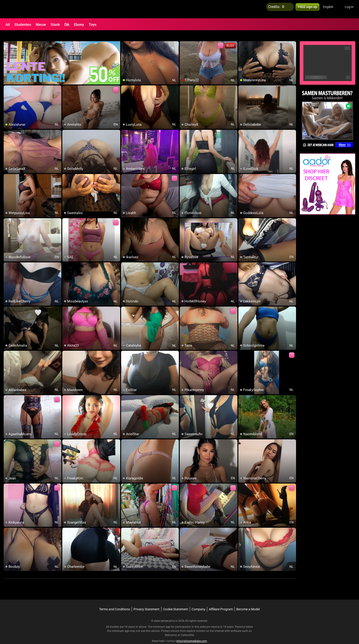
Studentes (23, 25)
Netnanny (171, 627)
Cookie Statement (176, 601)
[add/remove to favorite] (125, 37)
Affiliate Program (221, 601)
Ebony (79, 25)
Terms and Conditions (115, 601)
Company (199, 601)
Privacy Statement (147, 601)
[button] (331, 9)
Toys (92, 25)
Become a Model (248, 601)
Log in (349, 9)
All (8, 25)
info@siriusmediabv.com (192, 633)
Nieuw (41, 25)
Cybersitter (188, 627)
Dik (67, 25)
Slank (55, 25)
